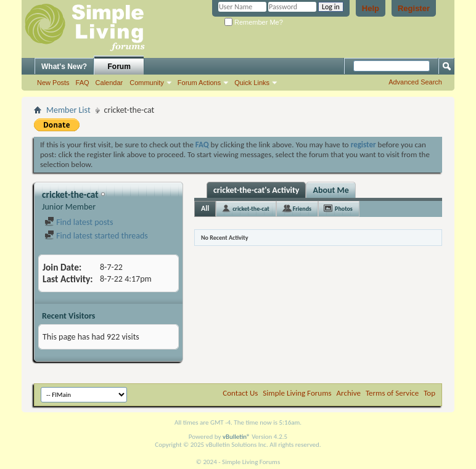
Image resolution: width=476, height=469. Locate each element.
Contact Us (240, 393)
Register (414, 8)
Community (147, 83)
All (205, 208)
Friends (302, 209)
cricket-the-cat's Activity (256, 190)
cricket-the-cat (251, 209)
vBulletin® (236, 437)
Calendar (109, 83)
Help (371, 8)
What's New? (64, 67)
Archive (349, 393)
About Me (330, 190)
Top (429, 393)
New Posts (53, 83)
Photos (344, 209)
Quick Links (252, 83)
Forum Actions (199, 83)
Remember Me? (254, 22)
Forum (119, 67)
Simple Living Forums (297, 393)
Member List (68, 110)
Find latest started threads (96, 236)
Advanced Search (415, 82)
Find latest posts (79, 222)
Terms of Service (392, 393)
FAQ (83, 83)
